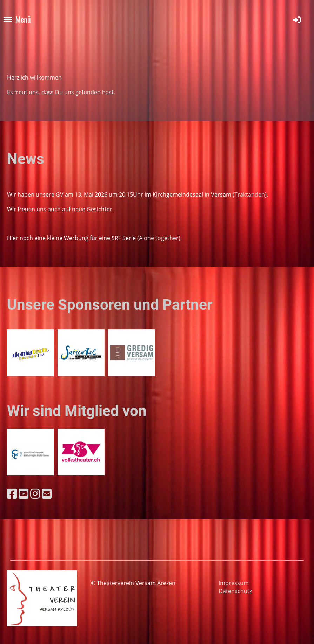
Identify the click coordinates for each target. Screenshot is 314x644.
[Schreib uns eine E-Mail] (47, 494)
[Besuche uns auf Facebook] (12, 494)
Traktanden (250, 194)
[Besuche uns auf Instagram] (35, 494)
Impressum (234, 583)
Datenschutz (235, 591)
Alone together (159, 238)
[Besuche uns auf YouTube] (24, 494)
